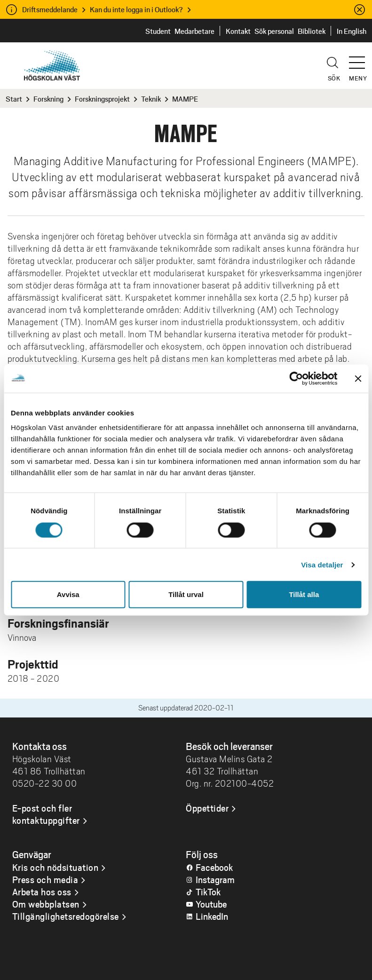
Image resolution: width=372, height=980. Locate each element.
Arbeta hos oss (42, 892)
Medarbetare (194, 31)
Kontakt (238, 31)
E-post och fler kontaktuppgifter (46, 814)
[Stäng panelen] (358, 378)
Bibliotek (312, 31)
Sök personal (274, 31)
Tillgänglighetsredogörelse (66, 916)
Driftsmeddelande (50, 9)
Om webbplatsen (46, 904)
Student (158, 31)
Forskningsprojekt (102, 99)
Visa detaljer (322, 564)
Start (14, 99)
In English (352, 31)
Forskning (48, 99)
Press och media (45, 879)
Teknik (151, 99)
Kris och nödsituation (55, 867)
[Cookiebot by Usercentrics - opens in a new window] (296, 378)
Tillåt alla (304, 594)
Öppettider (207, 808)
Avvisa (68, 594)
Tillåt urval (186, 594)
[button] (360, 58)
